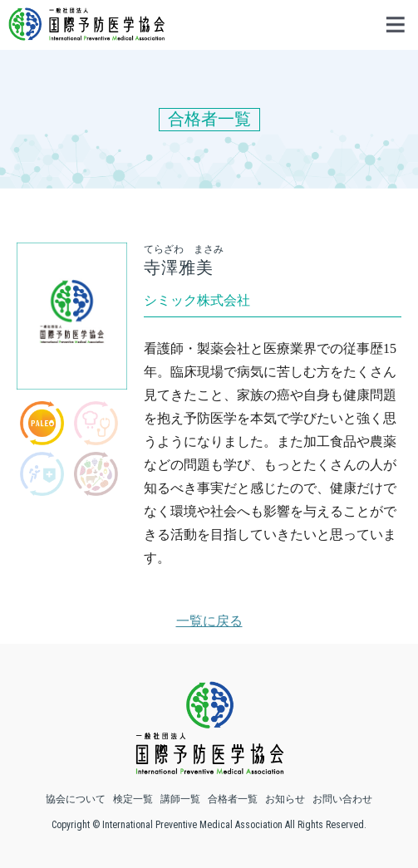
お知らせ (285, 799)
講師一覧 (180, 799)
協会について (76, 799)
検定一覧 (133, 799)
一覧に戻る (209, 621)
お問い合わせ (342, 799)
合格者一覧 (233, 799)
